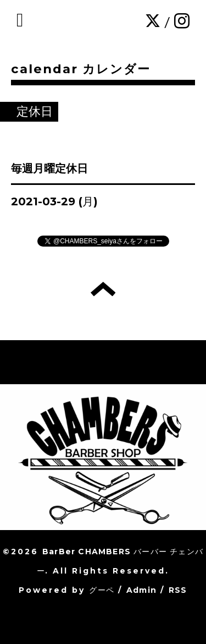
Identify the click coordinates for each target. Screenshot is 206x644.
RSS (178, 590)
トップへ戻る (103, 289)
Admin (141, 590)
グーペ (102, 590)
